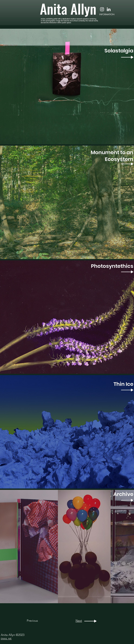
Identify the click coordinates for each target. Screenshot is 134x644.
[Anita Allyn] (69, 8)
